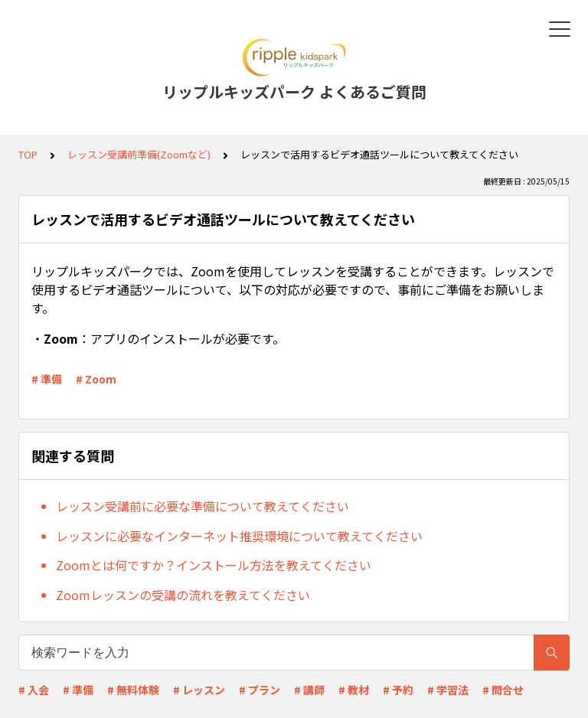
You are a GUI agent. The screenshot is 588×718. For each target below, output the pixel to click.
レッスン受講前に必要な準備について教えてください (203, 506)
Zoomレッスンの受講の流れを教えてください (183, 595)
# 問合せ (503, 690)
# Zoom (96, 379)
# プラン (260, 690)
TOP (28, 154)
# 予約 (398, 690)
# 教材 (354, 690)
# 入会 (34, 690)
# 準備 (47, 379)
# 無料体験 (133, 690)
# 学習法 (448, 690)
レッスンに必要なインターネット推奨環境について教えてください (239, 536)
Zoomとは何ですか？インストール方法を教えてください (214, 565)
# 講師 (309, 690)
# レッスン (199, 690)
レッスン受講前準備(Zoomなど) (139, 154)
